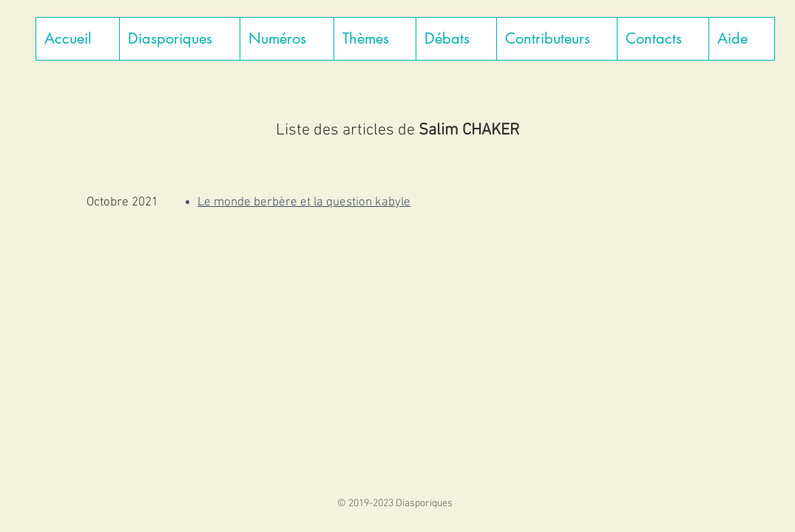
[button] (179, 39)
